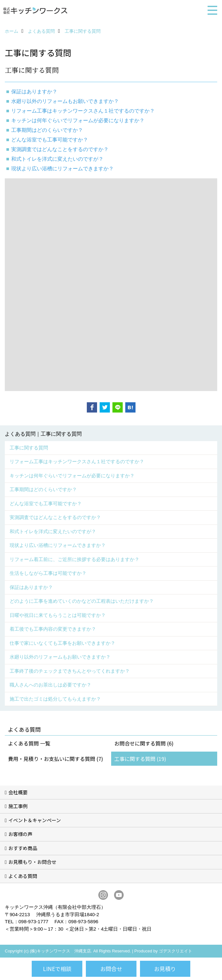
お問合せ (111, 969)
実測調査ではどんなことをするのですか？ (60, 149)
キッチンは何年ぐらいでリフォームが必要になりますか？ (78, 120)
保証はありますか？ (31, 587)
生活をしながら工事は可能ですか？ (48, 573)
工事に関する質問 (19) (140, 759)
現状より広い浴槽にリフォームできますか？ (62, 169)
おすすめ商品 (23, 848)
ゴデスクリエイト (176, 951)
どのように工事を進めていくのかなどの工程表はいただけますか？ (82, 601)
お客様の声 (20, 834)
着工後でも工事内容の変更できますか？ (53, 629)
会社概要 (18, 792)
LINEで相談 (57, 969)
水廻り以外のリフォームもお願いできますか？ (65, 101)
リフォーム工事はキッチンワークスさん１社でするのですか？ (83, 111)
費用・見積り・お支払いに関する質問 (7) (56, 759)
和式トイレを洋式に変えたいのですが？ (57, 159)
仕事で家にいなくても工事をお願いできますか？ (62, 643)
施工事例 (18, 806)
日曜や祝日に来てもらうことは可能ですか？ (58, 615)
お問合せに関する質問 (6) (144, 743)
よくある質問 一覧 (29, 743)
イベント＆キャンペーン (35, 820)
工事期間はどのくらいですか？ (47, 130)
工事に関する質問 (29, 448)
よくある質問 (23, 876)
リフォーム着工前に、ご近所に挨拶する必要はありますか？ (74, 559)
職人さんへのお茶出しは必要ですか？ (50, 685)
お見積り (165, 969)
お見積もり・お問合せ (32, 862)
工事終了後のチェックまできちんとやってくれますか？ (70, 671)
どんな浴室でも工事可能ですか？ (50, 140)
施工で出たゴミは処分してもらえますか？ (55, 699)
